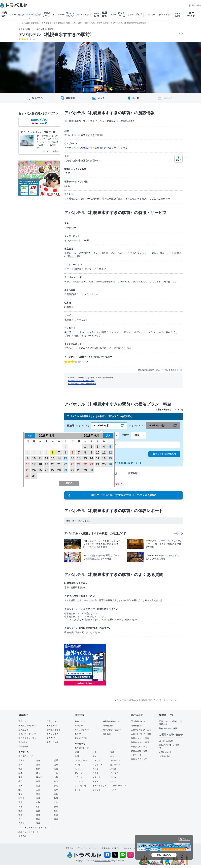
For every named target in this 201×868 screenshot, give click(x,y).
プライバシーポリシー (87, 848)
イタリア (96, 777)
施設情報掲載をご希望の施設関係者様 (82, 384)
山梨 (56, 777)
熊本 (38, 819)
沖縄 (38, 823)
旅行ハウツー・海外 (140, 742)
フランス (79, 777)
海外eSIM (107, 734)
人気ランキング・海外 (141, 734)
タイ (94, 756)
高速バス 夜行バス (70, 15)
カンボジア (115, 765)
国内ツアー (23, 721)
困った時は (195, 5)
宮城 (38, 765)
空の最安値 (23, 747)
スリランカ (97, 765)
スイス (95, 781)
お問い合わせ (165, 752)
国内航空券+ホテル (27, 726)
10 (34, 458)
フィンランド (81, 786)
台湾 (94, 752)
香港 (112, 752)
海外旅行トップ (82, 748)
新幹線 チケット (47, 15)
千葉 (56, 773)
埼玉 (38, 773)
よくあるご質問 (166, 741)
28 (59, 470)
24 (34, 470)
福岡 (20, 815)
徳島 (20, 811)
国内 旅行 (4, 14)
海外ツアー (80, 721)
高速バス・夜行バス (27, 734)
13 (53, 458)
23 (28, 470)
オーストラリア (99, 786)
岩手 (56, 760)
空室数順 (133, 473)
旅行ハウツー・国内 (140, 738)
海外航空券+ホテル (111, 721)
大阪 (56, 794)
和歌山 (21, 798)
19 (46, 464)
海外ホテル (80, 726)
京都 (38, 794)
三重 (38, 790)
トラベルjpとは (166, 756)
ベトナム (114, 756)
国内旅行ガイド (138, 721)
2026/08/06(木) (101, 426)
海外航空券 (108, 726)
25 (40, 470)
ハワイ (78, 769)
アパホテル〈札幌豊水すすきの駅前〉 (56, 35)
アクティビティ (84, 15)
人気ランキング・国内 (141, 730)
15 (65, 458)
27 (53, 470)
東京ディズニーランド (28, 832)
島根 (20, 807)
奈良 (38, 798)
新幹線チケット (54, 730)
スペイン (79, 781)
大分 (20, 819)
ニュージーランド (118, 786)
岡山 (20, 802)
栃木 (38, 769)
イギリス (114, 773)
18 (40, 464)
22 (65, 464)
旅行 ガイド (191, 14)
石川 (20, 786)
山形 (56, 765)
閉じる (185, 839)
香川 (56, 807)
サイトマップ (129, 848)
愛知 (20, 790)
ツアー (13, 15)
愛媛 (38, 811)
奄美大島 (22, 836)
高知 (56, 811)
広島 (56, 802)
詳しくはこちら (164, 855)
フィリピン (97, 760)
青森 (38, 760)
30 (28, 476)
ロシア (113, 781)
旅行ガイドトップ (139, 759)
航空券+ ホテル (122, 15)
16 (28, 464)
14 (59, 458)
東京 (20, 777)
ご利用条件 (105, 848)
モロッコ (96, 790)
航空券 (21, 15)
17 (34, 464)
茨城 (56, 769)
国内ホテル (52, 726)
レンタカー (59, 15)
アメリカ (79, 773)
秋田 (20, 765)
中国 (77, 756)
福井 (38, 786)
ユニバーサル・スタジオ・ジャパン (35, 828)
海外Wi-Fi (79, 734)
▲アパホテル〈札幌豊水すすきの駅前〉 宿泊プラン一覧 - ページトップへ (145, 700)
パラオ (113, 769)
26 (46, 470)
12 (46, 458)
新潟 (38, 781)
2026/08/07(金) (157, 426)
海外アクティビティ (112, 730)
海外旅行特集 (81, 738)
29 (65, 470)
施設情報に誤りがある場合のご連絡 (81, 381)
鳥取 (38, 802)
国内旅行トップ (25, 756)
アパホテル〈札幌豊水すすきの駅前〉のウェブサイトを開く (96, 148)
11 (40, 458)
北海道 (21, 760)
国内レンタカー (54, 734)
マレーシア (115, 760)
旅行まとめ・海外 (139, 751)
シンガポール (81, 760)
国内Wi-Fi (51, 738)
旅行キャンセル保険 (168, 728)
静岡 (56, 786)
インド (78, 765)
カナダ (95, 773)
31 (34, 476)
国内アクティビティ (27, 738)
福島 (20, 769)
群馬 (20, 773)
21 (59, 464)
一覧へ (178, 533)
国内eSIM (23, 742)
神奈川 (39, 777)
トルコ (78, 790)
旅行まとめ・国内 (139, 747)
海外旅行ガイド (138, 726)
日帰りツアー (53, 721)
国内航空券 (23, 730)
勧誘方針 (116, 848)
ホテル (29, 15)
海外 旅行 (105, 14)
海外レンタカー (82, 730)
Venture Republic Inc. (103, 861)
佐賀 (38, 815)
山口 (38, 807)
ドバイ (113, 790)
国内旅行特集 (53, 742)
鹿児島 (21, 823)
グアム (95, 769)
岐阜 (56, 790)
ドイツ (113, 777)
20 (53, 464)
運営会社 (70, 848)
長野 (20, 781)
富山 (56, 781)
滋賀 (20, 794)
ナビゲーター (137, 755)
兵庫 (56, 798)
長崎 (56, 815)
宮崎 (56, 819)
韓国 (77, 752)
